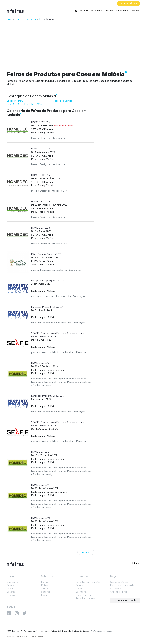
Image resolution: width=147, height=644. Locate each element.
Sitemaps (48, 576)
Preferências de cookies (102, 631)
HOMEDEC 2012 (40, 452)
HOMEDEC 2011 (40, 485)
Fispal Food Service (62, 101)
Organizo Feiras (119, 592)
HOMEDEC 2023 (40, 202)
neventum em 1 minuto (88, 582)
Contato (80, 589)
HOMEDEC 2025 (40, 149)
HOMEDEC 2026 (40, 122)
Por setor (109, 11)
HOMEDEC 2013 (40, 363)
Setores (11, 592)
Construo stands (119, 582)
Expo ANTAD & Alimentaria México (26, 104)
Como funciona (84, 595)
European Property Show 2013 (48, 396)
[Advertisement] (73, 44)
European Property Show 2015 (48, 281)
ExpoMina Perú (15, 101)
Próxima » (86, 552)
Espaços (135, 11)
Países (10, 585)
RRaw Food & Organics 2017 (46, 254)
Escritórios (82, 592)
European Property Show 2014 (48, 307)
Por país (84, 11)
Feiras (11, 576)
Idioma (136, 564)
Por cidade (96, 11)
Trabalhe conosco (85, 599)
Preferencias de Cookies (125, 600)
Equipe (79, 585)
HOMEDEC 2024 (41, 175)
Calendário (122, 11)
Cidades (11, 589)
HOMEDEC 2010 (40, 518)
